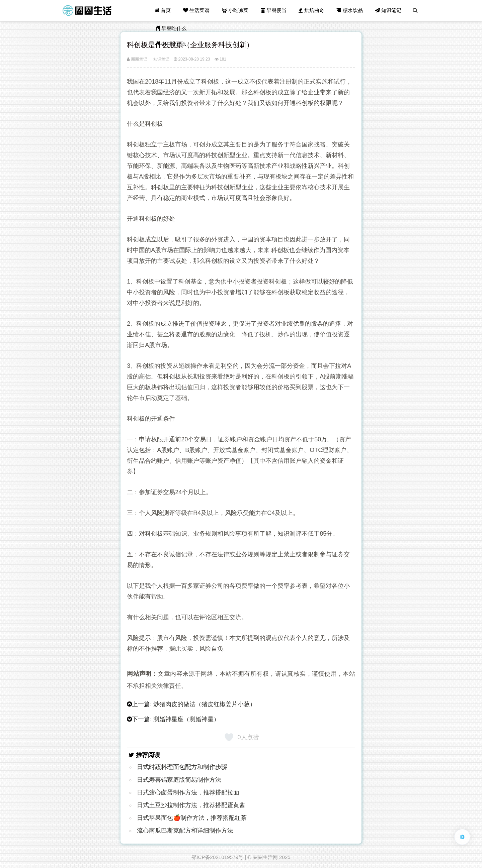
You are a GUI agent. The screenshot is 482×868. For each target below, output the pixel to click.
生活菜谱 (197, 11)
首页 (164, 11)
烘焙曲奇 (312, 11)
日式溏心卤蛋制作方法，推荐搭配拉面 (188, 792)
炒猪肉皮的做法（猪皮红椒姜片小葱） (205, 704)
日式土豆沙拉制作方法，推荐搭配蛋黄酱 (191, 805)
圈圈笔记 (137, 59)
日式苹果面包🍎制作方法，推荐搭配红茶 (192, 818)
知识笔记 (388, 11)
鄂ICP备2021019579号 (217, 857)
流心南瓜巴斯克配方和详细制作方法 (185, 831)
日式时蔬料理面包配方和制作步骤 (182, 767)
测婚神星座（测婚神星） (186, 719)
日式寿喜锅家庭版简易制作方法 (179, 780)
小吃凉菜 (236, 11)
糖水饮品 (350, 11)
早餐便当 (274, 11)
